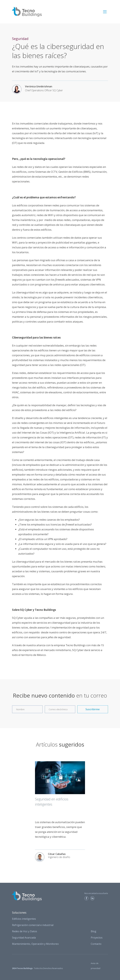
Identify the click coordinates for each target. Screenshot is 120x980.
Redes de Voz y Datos (25, 931)
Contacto (96, 944)
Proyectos (97, 938)
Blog (94, 931)
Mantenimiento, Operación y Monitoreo (35, 944)
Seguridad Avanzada (24, 938)
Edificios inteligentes (24, 919)
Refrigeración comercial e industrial (33, 925)
